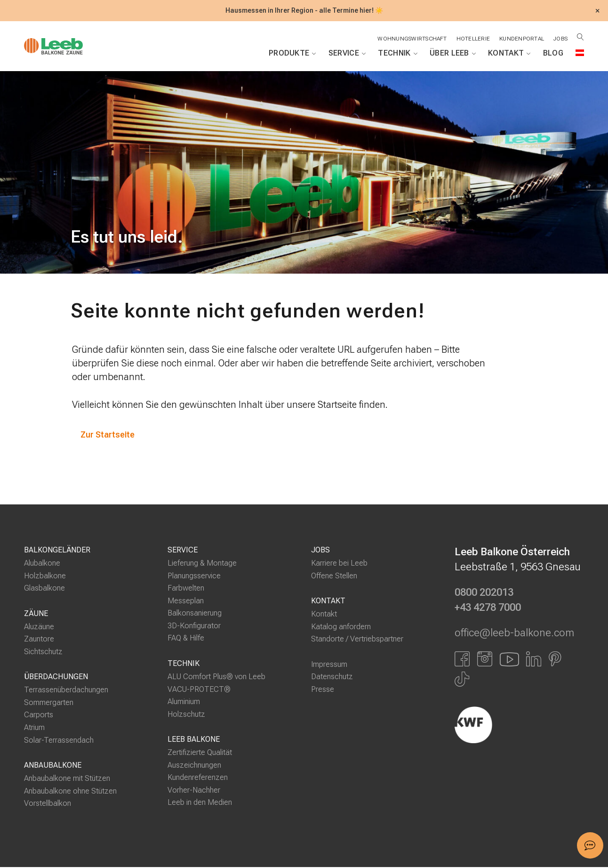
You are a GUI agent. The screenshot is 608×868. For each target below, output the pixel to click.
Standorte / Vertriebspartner (357, 640)
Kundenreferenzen (198, 778)
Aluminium (184, 702)
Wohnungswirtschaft (410, 39)
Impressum (329, 665)
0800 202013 (484, 593)
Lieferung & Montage (202, 564)
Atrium (34, 728)
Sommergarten (49, 703)
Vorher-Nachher (194, 791)
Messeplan (186, 601)
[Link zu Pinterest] (555, 659)
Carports (39, 716)
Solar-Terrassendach (59, 741)
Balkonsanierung (195, 614)
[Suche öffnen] (580, 37)
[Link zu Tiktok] (462, 680)
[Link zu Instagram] (485, 659)
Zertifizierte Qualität (200, 753)
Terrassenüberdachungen (66, 691)
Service (347, 53)
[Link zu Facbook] (462, 659)
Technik (398, 53)
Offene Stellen (334, 576)
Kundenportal (521, 39)
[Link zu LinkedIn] (534, 659)
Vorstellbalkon (48, 804)
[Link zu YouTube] (509, 659)
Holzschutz (186, 715)
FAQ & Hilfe (186, 639)
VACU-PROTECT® (199, 690)
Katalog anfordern (341, 627)
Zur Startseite (108, 435)
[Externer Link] (519, 725)
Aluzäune (39, 627)
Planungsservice (194, 576)
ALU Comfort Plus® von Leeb (216, 677)
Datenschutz (332, 677)
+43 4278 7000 (488, 608)
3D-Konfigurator (194, 627)
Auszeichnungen (194, 766)
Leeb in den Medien (200, 803)
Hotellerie (472, 39)
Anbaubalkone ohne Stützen (70, 791)
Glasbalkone (44, 589)
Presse (323, 690)
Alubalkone (42, 564)
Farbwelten (186, 589)
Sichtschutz (43, 652)
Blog (553, 53)
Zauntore (39, 640)
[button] (590, 845)
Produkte (292, 53)
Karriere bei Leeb (339, 564)
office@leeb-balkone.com (514, 634)
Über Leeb (453, 53)
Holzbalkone (45, 576)
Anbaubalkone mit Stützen (67, 779)
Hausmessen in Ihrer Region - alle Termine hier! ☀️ (304, 11)
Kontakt (509, 53)
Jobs (560, 39)
